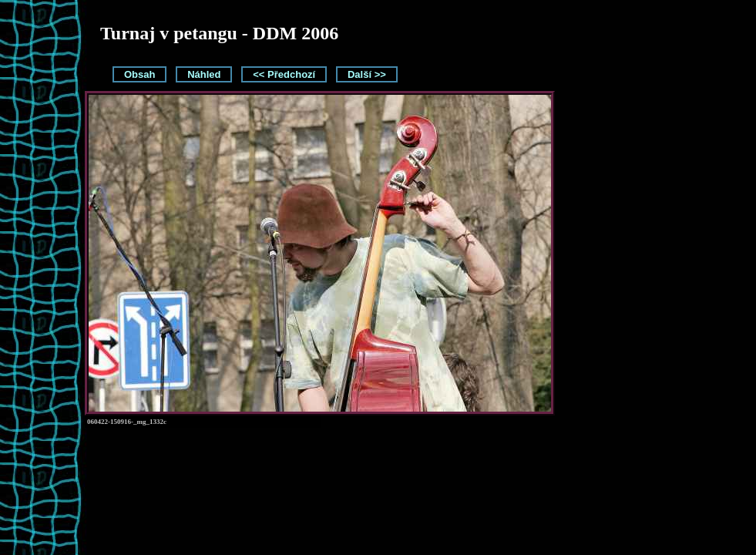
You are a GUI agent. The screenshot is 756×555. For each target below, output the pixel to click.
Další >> (367, 74)
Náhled (204, 74)
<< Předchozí (284, 74)
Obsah (139, 74)
